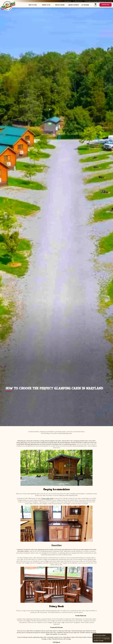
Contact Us (68, 1)
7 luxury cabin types (47, 498)
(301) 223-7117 (78, 1)
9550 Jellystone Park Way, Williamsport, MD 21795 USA (99, 1)
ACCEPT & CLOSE (99, 641)
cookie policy (106, 638)
